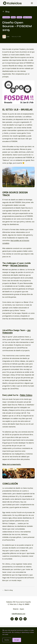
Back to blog (7, 590)
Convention (6, 17)
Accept (17, 640)
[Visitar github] (25, 619)
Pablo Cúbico (26, 395)
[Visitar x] (16, 619)
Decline (7, 640)
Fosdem (19, 17)
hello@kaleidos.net (18, 614)
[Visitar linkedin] (21, 619)
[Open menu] (32, 3)
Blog (6, 12)
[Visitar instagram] (12, 619)
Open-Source (27, 17)
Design (13, 17)
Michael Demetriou (19, 265)
